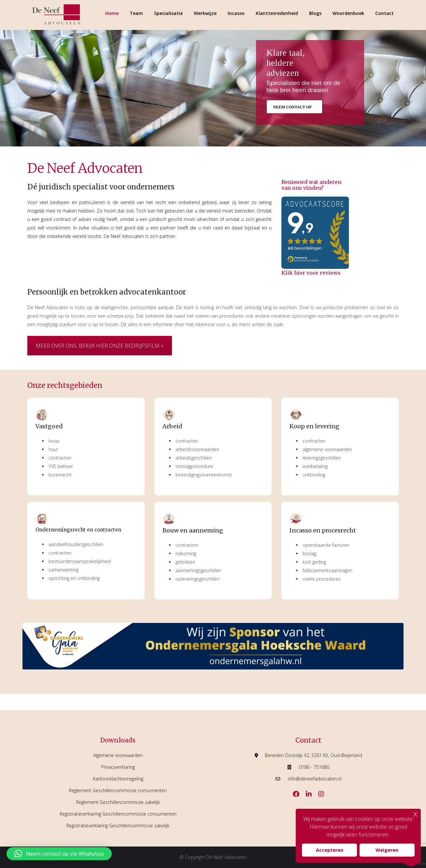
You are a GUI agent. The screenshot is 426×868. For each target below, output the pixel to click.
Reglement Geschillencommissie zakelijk (118, 802)
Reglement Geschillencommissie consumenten (118, 790)
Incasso (236, 13)
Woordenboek (348, 13)
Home (112, 13)
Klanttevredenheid (277, 13)
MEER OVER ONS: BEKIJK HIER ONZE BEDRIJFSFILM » (100, 346)
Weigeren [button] (387, 850)
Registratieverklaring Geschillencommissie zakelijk (118, 826)
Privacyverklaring (118, 767)
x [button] (415, 813)
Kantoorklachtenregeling (118, 779)
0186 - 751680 (314, 767)
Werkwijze (205, 13)
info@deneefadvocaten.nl (315, 779)
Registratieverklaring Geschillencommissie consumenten (118, 814)
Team (136, 13)
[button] (59, 854)
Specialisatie (168, 13)
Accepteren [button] (330, 850)
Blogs (315, 13)
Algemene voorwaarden (118, 755)
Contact (384, 13)
